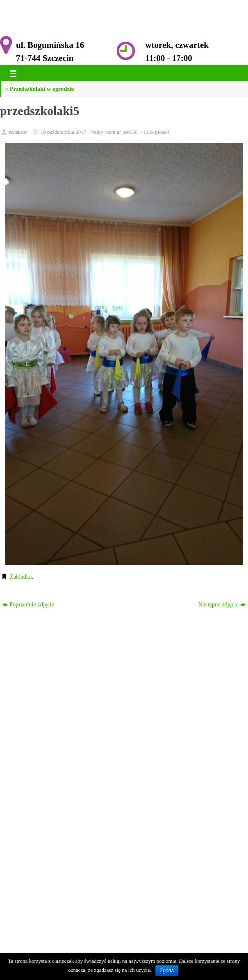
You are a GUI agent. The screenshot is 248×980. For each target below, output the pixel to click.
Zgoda (167, 971)
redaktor (18, 132)
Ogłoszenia (38, 756)
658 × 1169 (142, 132)
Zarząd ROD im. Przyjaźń (55, 777)
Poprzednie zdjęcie (28, 604)
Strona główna (41, 746)
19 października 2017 (64, 132)
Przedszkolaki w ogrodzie (40, 89)
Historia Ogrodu (43, 766)
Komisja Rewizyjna (48, 788)
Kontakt (34, 809)
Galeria (33, 798)
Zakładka (21, 577)
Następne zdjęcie (222, 604)
